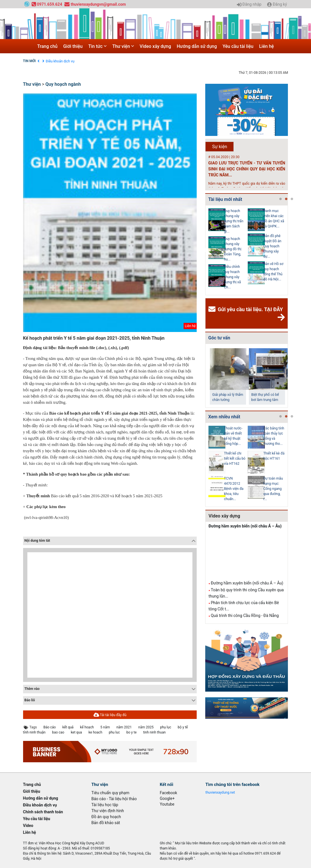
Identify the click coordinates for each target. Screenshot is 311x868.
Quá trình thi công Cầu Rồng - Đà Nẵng (245, 616)
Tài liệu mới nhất (225, 199)
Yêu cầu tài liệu (238, 46)
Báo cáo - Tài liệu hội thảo (114, 799)
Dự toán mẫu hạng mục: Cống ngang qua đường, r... (273, 489)
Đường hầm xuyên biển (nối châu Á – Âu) (245, 526)
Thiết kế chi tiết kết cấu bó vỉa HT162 (235, 459)
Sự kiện (220, 147)
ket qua (76, 732)
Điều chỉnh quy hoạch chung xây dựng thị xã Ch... (232, 277)
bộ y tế (183, 727)
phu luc (114, 732)
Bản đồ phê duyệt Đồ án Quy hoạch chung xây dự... (272, 246)
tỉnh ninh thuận (34, 732)
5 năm (105, 727)
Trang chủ (47, 46)
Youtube (167, 804)
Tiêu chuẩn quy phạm (110, 793)
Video (28, 826)
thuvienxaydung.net (220, 792)
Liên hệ (267, 46)
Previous (204, 250)
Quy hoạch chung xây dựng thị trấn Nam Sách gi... (234, 221)
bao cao (58, 732)
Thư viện (123, 46)
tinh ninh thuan (154, 732)
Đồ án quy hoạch (106, 817)
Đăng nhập (249, 5)
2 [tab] (286, 199)
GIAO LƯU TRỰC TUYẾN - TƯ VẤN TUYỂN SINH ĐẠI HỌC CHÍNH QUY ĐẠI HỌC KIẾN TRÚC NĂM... (247, 169)
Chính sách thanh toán (43, 812)
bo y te (132, 732)
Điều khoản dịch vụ (60, 61)
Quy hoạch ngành (63, 84)
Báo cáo (49, 727)
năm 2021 (124, 727)
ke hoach (95, 732)
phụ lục (166, 727)
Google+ (167, 798)
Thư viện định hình (108, 811)
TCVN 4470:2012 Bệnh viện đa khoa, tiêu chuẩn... (234, 489)
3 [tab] (292, 199)
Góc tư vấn (219, 338)
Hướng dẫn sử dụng (197, 46)
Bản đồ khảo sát (106, 823)
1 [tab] (280, 199)
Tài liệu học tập (105, 805)
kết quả (68, 727)
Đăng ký (277, 5)
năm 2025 (146, 727)
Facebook (169, 793)
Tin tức (97, 46)
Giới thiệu (73, 46)
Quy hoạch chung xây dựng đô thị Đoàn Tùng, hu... (233, 249)
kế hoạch (87, 727)
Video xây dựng (155, 46)
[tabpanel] (228, 250)
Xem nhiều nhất (224, 417)
